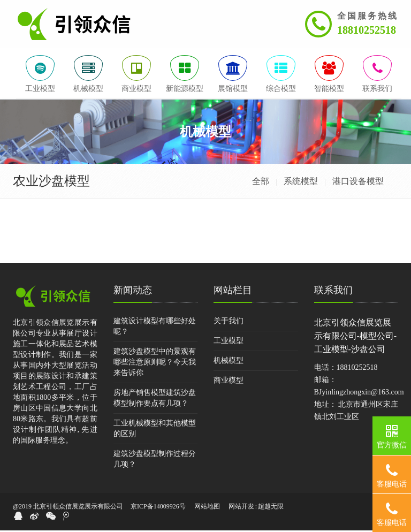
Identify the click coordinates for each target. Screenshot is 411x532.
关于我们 (229, 323)
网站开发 (241, 508)
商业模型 (229, 382)
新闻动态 (133, 292)
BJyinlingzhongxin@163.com (359, 394)
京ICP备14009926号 (158, 508)
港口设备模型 (358, 183)
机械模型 (229, 363)
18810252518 (367, 30)
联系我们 (333, 292)
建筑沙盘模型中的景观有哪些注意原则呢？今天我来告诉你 (155, 364)
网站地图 (207, 508)
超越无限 (271, 508)
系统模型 (301, 183)
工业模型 (229, 343)
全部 (261, 183)
